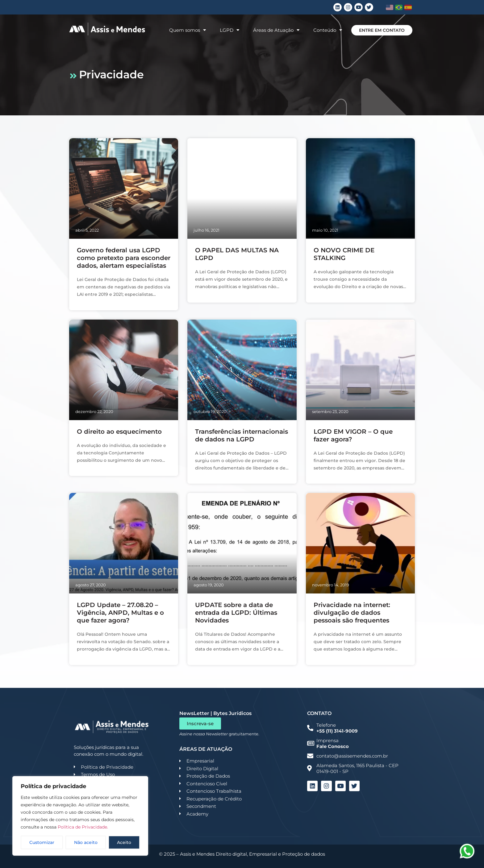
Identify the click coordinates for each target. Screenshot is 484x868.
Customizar (42, 842)
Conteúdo (328, 30)
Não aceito (86, 842)
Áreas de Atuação (276, 30)
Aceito (124, 842)
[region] (80, 816)
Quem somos (188, 30)
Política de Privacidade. (83, 827)
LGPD (229, 30)
